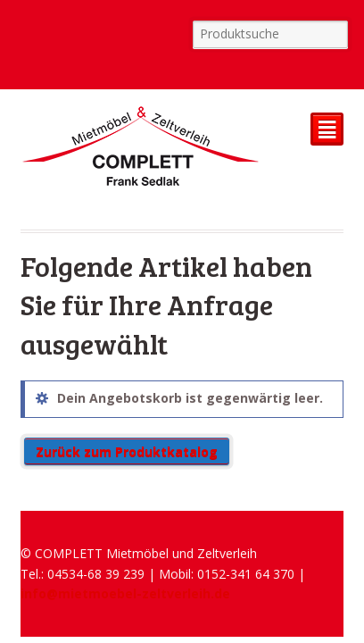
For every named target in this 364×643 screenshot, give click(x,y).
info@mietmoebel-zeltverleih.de (125, 593)
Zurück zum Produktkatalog (127, 451)
